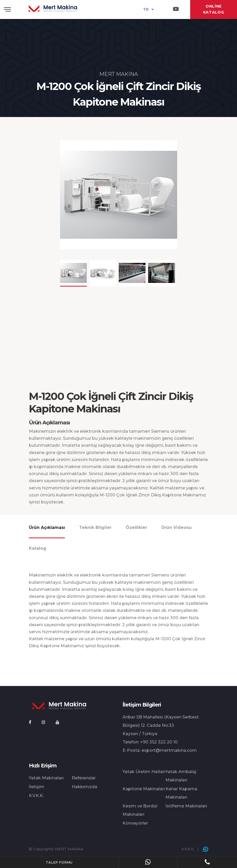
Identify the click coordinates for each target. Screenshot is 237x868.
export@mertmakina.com (169, 750)
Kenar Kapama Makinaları (181, 793)
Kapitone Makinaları (144, 789)
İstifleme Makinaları (186, 806)
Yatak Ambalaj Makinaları (181, 776)
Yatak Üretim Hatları (144, 772)
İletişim (37, 787)
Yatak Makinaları (46, 778)
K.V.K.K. (36, 796)
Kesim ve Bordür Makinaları (140, 810)
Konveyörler (135, 823)
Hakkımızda (85, 787)
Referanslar (84, 778)
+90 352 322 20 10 (159, 742)
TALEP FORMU (59, 862)
